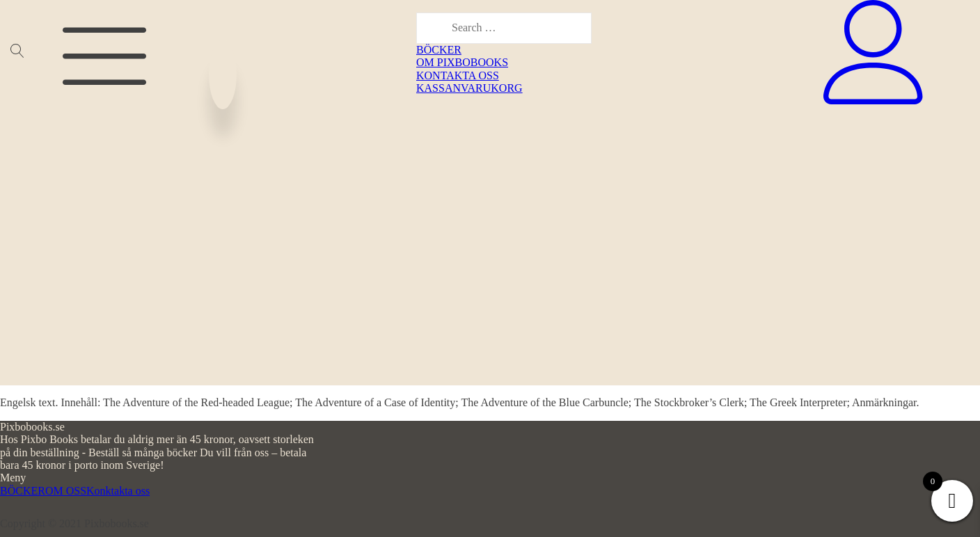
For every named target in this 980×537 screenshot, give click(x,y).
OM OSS (66, 491)
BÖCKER (439, 50)
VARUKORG (492, 88)
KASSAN (438, 88)
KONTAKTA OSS (458, 75)
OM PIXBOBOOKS (462, 62)
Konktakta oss (118, 491)
